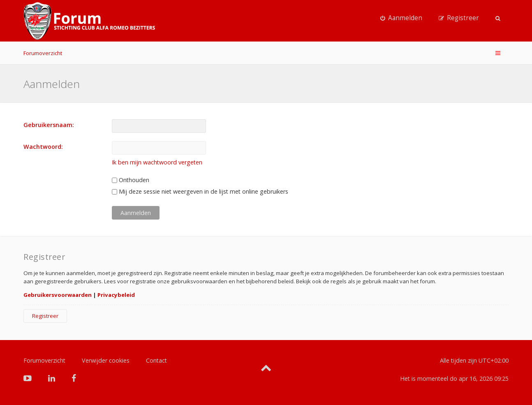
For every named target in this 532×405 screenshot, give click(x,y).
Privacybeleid (116, 295)
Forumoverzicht (43, 53)
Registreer (45, 316)
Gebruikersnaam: (49, 125)
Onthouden (131, 180)
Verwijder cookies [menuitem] (106, 360)
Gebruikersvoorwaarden (58, 295)
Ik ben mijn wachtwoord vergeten (157, 162)
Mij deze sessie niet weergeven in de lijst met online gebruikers (200, 191)
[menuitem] (401, 18)
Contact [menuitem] (156, 360)
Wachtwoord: (43, 147)
